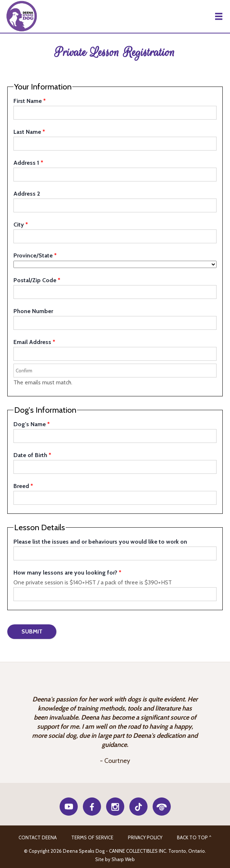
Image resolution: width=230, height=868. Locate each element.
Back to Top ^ (194, 837)
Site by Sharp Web (115, 859)
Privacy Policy (145, 837)
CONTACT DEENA (38, 837)
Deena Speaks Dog (21, 16)
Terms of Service (92, 837)
